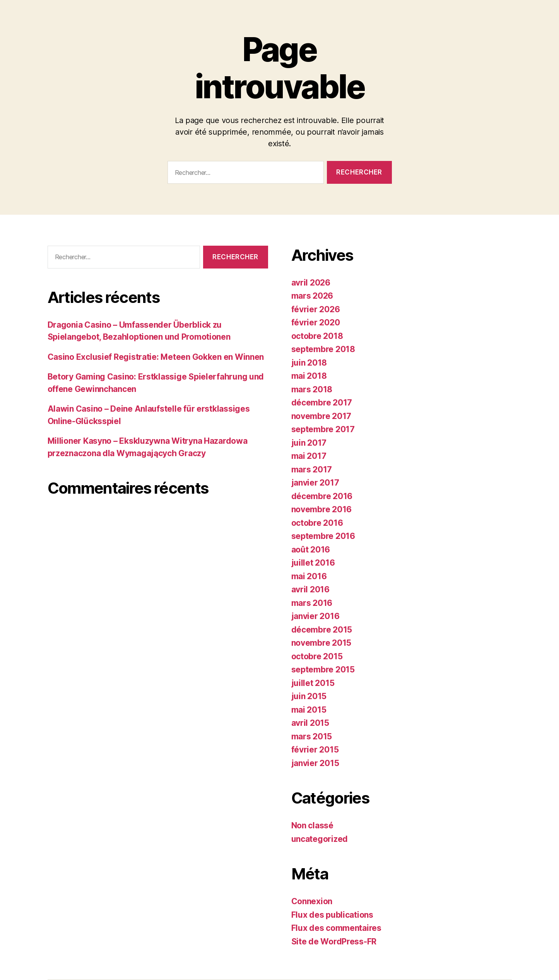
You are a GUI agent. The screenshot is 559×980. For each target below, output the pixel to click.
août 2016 (311, 550)
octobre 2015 (317, 656)
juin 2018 (309, 363)
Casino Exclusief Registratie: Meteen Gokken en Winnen (156, 357)
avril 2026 (311, 283)
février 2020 (316, 322)
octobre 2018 (317, 336)
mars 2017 (312, 469)
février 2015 (315, 750)
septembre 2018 (323, 349)
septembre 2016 (323, 536)
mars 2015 (312, 736)
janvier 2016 (315, 616)
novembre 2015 (321, 643)
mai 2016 (309, 576)
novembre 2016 (322, 509)
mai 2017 (309, 456)
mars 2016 (312, 603)
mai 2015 (309, 710)
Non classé (312, 825)
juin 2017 (309, 443)
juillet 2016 (313, 563)
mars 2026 (312, 296)
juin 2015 (309, 696)
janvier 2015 (315, 763)
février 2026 (316, 309)
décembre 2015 (322, 630)
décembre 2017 (322, 403)
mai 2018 (309, 376)
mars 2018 (312, 389)
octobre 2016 (317, 523)
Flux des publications (332, 915)
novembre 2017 (321, 416)
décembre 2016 (322, 496)
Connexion (312, 901)
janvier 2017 (315, 483)
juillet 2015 (313, 683)
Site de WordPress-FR (334, 942)
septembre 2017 (323, 429)
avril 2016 (310, 589)
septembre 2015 (323, 670)
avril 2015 (310, 723)
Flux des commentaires (336, 928)
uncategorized (320, 839)
